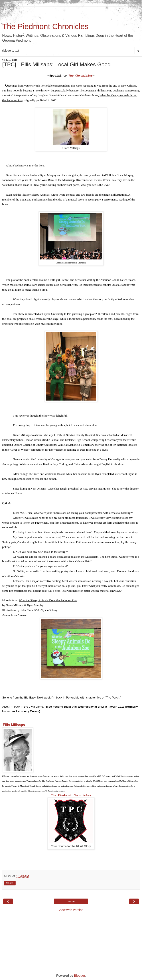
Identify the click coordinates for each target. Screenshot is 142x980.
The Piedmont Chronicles (45, 26)
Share (10, 883)
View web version (71, 910)
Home (71, 901)
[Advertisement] (71, 12)
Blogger (80, 976)
